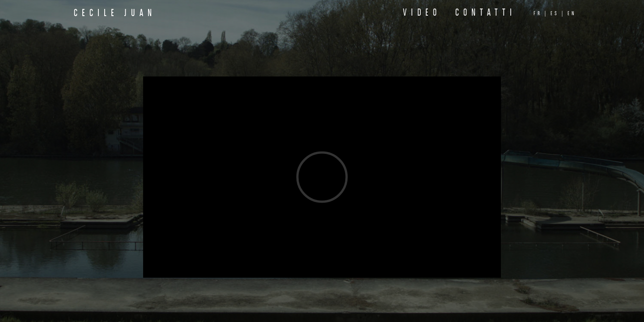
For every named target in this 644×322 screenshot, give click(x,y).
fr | (541, 14)
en (572, 14)
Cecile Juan (115, 14)
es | (558, 14)
